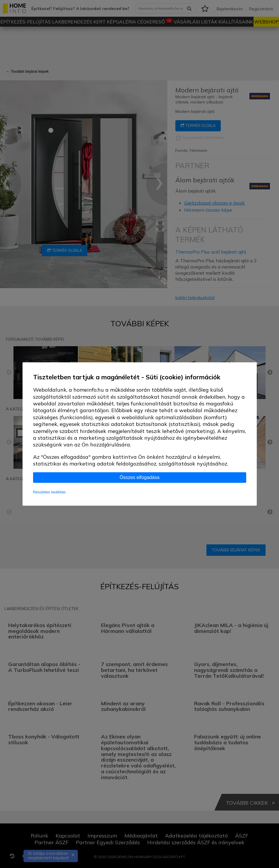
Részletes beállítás (49, 492)
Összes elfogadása (139, 477)
